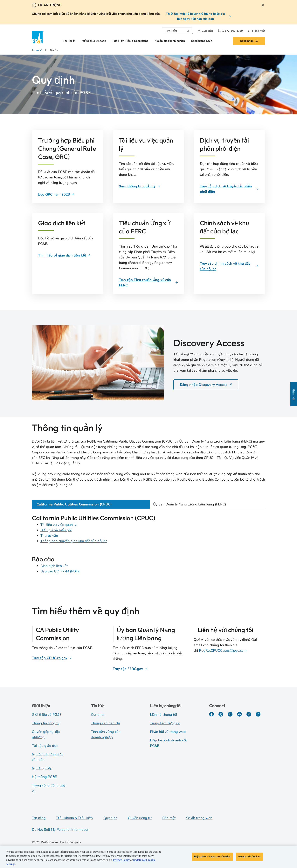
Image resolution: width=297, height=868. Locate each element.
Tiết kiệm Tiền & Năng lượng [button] (130, 41)
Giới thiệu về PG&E (47, 715)
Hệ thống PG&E (44, 777)
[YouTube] (239, 714)
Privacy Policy (121, 861)
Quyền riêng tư (140, 818)
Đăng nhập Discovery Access (206, 385)
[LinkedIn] (230, 714)
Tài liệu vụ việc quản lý (58, 525)
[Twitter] (221, 714)
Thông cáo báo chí (105, 723)
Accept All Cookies (249, 858)
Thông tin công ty (46, 723)
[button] (205, 31)
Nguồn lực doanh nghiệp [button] (170, 41)
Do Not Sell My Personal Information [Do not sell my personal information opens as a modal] (61, 830)
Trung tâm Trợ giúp (165, 723)
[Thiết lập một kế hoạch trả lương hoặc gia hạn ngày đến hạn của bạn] (198, 16)
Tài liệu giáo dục (45, 746)
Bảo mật (169, 818)
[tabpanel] (148, 546)
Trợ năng (39, 818)
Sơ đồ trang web (199, 818)
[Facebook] (211, 714)
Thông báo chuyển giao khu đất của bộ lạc (74, 541)
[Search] (188, 30)
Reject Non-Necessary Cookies (212, 858)
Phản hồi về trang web (168, 732)
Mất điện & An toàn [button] (94, 41)
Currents (98, 715)
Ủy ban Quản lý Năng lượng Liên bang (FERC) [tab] (190, 504)
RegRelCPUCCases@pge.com (223, 651)
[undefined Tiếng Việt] (256, 31)
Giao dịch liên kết (54, 566)
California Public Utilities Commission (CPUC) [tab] (74, 504)
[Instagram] (249, 714)
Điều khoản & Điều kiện (74, 818)
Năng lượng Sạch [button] (202, 41)
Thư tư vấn (49, 536)
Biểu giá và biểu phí (56, 530)
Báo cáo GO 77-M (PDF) (60, 571)
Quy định (110, 818)
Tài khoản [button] (69, 41)
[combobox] (177, 31)
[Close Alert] (263, 5)
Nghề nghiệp (42, 768)
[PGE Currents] (258, 714)
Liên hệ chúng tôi (163, 715)
